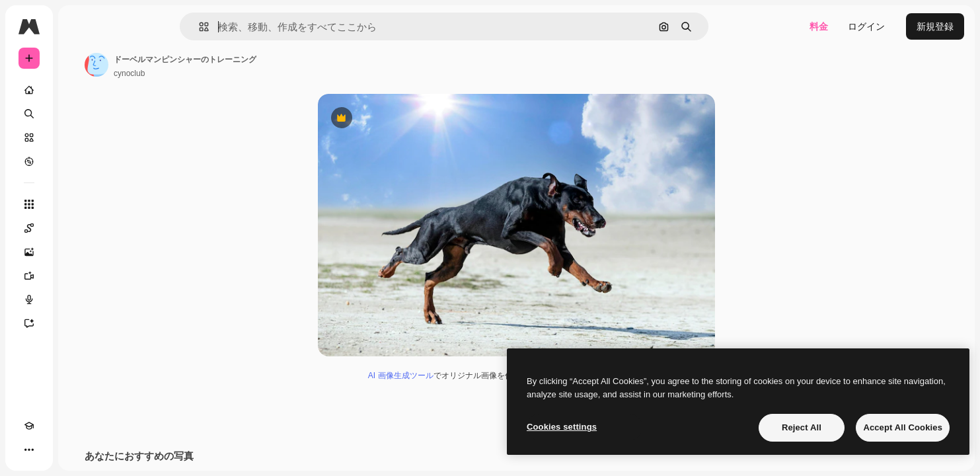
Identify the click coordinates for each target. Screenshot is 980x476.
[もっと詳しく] (79, 161)
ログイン (866, 26)
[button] (249, 27)
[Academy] (29, 450)
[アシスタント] (79, 323)
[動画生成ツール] (79, 276)
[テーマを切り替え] (53, 450)
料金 (819, 26)
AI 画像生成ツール (451, 377)
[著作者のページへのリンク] (197, 65)
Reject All (802, 427)
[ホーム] (79, 90)
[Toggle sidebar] (130, 26)
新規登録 (935, 26)
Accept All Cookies (903, 427)
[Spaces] (79, 228)
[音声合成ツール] (79, 299)
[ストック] (79, 138)
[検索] (79, 114)
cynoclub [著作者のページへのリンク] (230, 73)
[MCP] (77, 450)
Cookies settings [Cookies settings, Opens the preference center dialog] (562, 427)
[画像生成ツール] (79, 252)
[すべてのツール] (79, 204)
